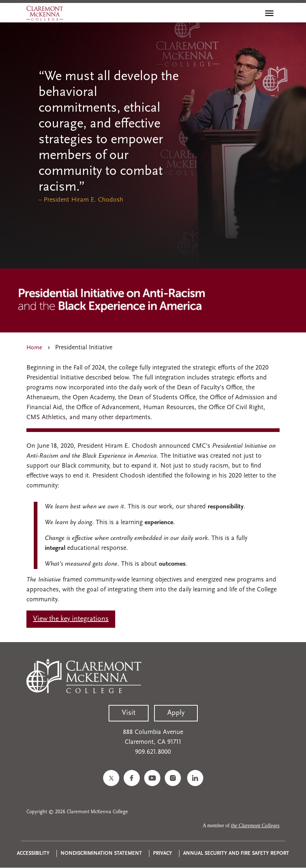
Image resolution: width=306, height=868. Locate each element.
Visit (129, 713)
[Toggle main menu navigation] (269, 13)
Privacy (163, 853)
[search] (254, 13)
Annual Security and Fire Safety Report (236, 853)
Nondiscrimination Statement (101, 853)
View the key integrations (71, 619)
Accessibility (33, 853)
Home (34, 348)
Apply (176, 713)
